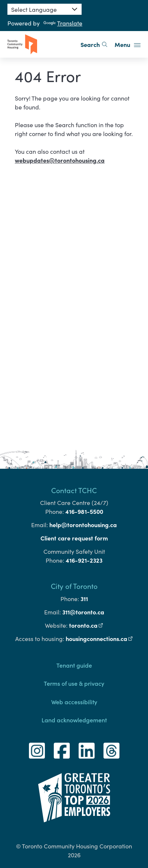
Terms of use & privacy (74, 683)
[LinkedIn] (87, 751)
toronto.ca (86, 625)
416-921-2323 (84, 560)
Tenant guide (74, 665)
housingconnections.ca (99, 638)
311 (84, 599)
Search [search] (94, 44)
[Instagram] (37, 751)
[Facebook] (62, 751)
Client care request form (74, 538)
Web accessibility (74, 702)
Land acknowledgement (74, 720)
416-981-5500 (84, 511)
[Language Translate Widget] (45, 9)
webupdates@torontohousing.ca (60, 160)
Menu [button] (128, 44)
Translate (63, 23)
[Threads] (111, 751)
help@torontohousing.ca (83, 525)
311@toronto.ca (83, 612)
